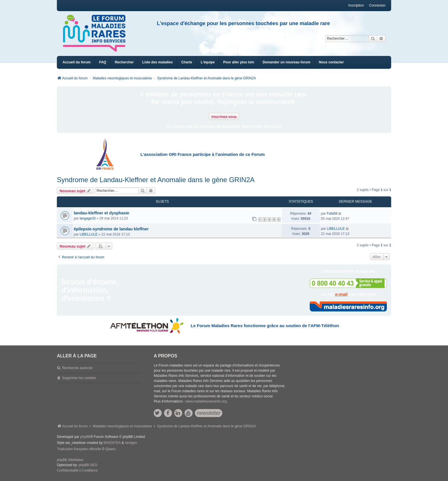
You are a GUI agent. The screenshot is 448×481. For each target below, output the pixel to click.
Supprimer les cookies (79, 378)
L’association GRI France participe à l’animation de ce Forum (202, 154)
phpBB (85, 437)
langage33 (88, 218)
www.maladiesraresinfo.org (206, 401)
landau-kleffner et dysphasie (101, 213)
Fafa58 (332, 214)
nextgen (131, 443)
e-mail (341, 294)
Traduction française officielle (79, 449)
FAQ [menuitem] (103, 62)
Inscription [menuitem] (356, 5)
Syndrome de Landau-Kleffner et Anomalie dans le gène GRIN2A (156, 180)
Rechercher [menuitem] (124, 62)
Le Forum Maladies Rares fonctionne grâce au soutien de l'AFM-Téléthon (265, 326)
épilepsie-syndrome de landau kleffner (111, 229)
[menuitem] (158, 62)
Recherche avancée (77, 368)
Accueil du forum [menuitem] (77, 62)
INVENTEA (112, 443)
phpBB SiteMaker (70, 460)
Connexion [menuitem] (377, 5)
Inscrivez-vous (224, 116)
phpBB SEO (88, 465)
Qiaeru (111, 449)
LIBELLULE (89, 234)
